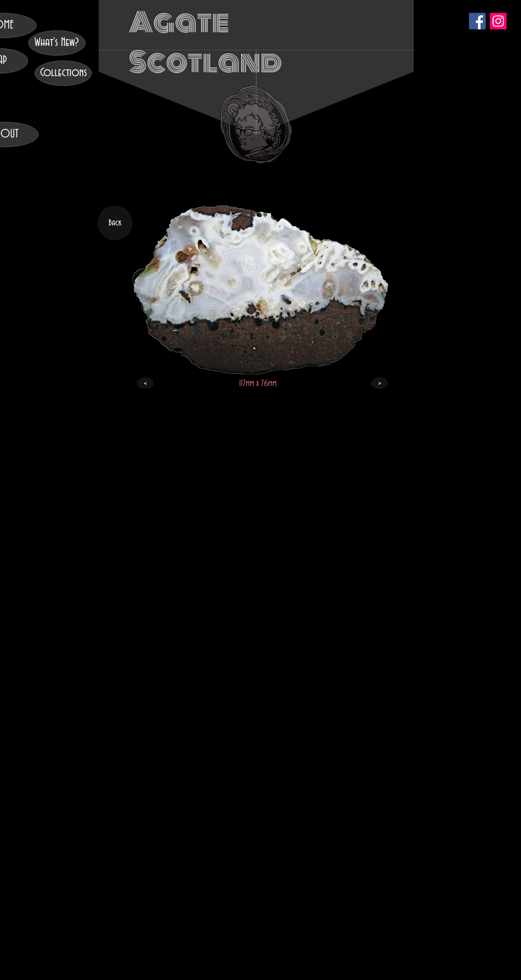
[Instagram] (498, 21)
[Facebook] (477, 21)
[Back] (115, 223)
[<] (145, 383)
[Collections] (63, 73)
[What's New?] (57, 43)
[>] (380, 383)
